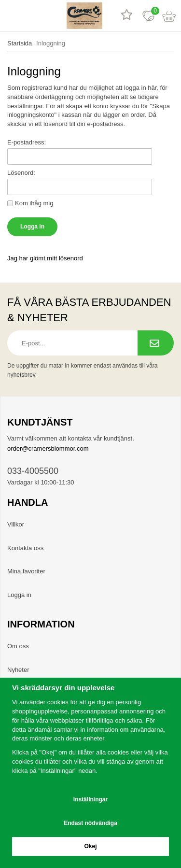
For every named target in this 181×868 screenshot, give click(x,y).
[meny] (11, 16)
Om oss (18, 646)
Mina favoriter (26, 571)
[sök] (33, 16)
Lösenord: (21, 173)
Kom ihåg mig (34, 203)
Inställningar (90, 799)
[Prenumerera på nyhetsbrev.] (156, 343)
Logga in (19, 595)
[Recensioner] (127, 16)
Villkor (16, 524)
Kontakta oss (25, 548)
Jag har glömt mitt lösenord (45, 258)
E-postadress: (27, 142)
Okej (90, 846)
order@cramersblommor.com (48, 448)
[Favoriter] (148, 16)
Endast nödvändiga (90, 823)
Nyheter (18, 670)
